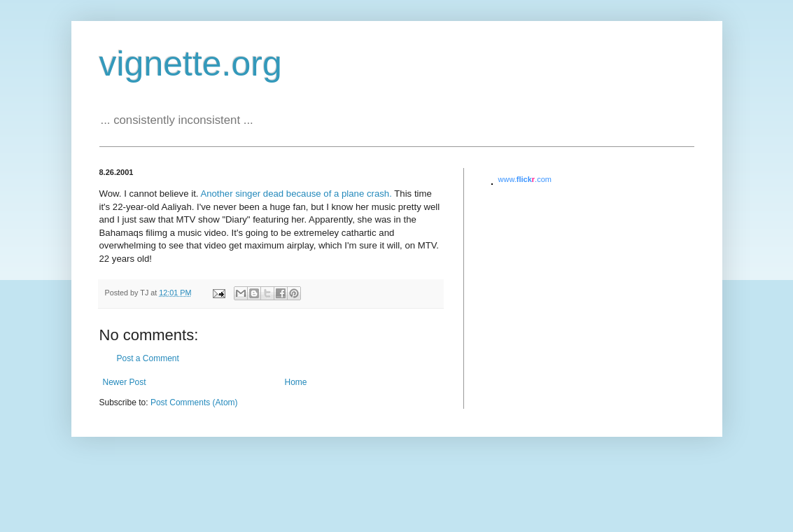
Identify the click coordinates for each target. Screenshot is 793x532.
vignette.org (191, 64)
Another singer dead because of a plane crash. (296, 194)
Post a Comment (148, 358)
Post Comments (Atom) (194, 402)
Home (296, 382)
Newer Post (125, 382)
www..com (525, 179)
